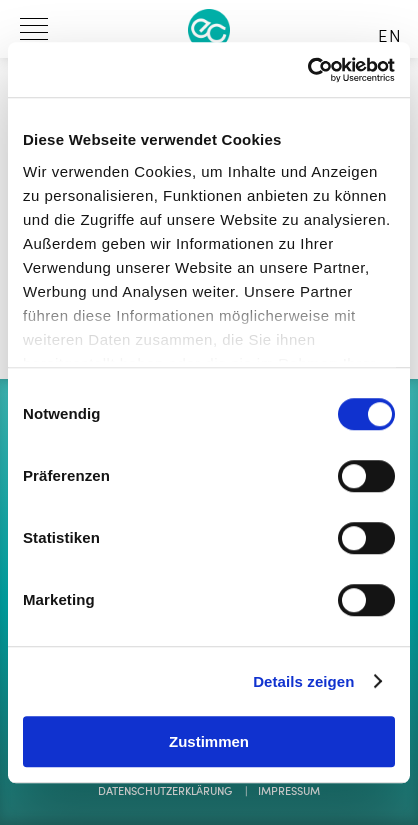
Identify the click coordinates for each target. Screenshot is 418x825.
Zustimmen (209, 741)
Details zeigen (303, 681)
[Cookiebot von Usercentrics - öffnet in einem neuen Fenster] (307, 70)
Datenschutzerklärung (165, 792)
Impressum (289, 792)
